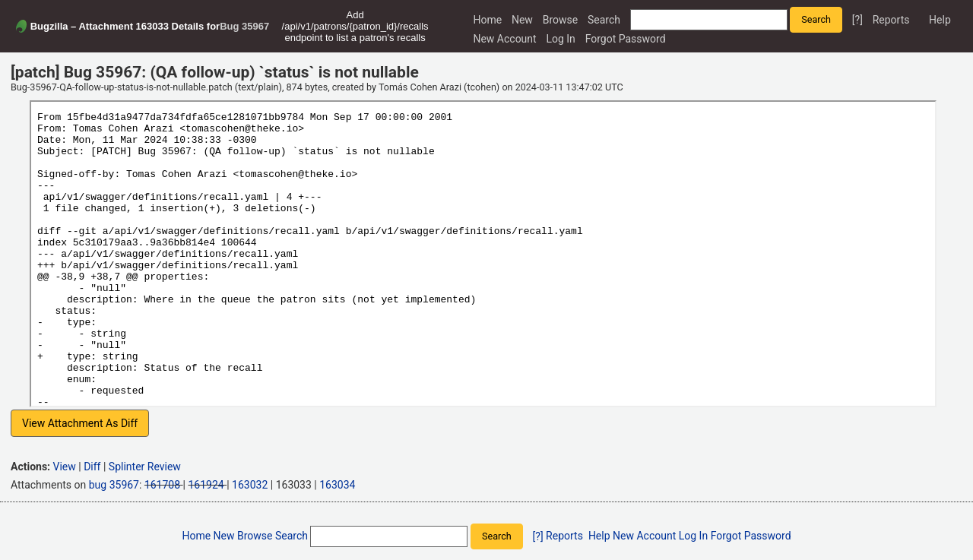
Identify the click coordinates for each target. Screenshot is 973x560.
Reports (891, 20)
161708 (162, 485)
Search (604, 20)
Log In (560, 39)
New (522, 20)
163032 (250, 485)
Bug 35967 (244, 26)
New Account (504, 39)
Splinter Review (145, 467)
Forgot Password (626, 39)
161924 (206, 485)
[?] (857, 20)
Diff (92, 467)
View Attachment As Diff (80, 423)
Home (487, 20)
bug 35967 (114, 485)
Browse (560, 20)
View (65, 467)
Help (940, 20)
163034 (337, 485)
